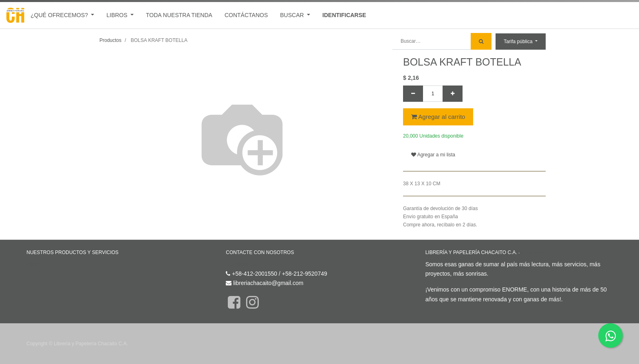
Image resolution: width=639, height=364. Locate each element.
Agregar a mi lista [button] (433, 155)
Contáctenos (242, 264)
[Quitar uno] (413, 94)
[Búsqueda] (481, 41)
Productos (110, 40)
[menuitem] (179, 15)
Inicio (33, 264)
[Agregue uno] (453, 94)
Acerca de (532, 253)
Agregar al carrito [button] (438, 117)
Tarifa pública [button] (519, 42)
